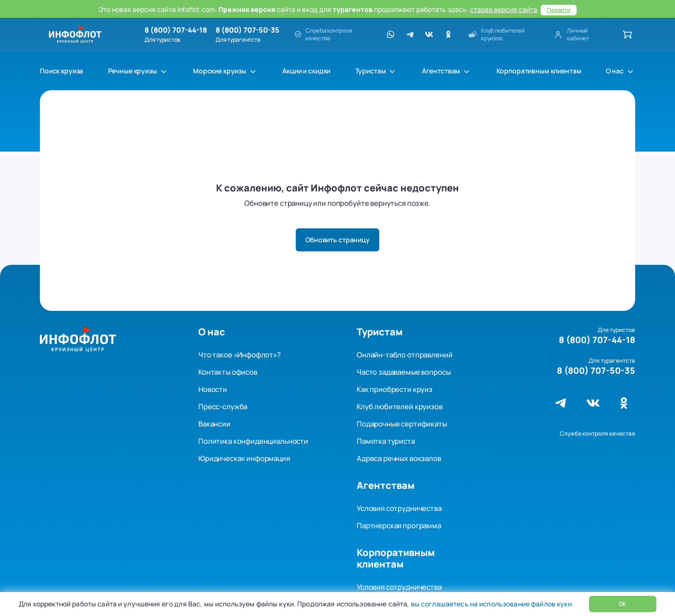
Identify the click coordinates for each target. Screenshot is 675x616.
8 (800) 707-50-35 (247, 30)
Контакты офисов (228, 372)
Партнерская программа (399, 526)
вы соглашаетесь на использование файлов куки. (491, 604)
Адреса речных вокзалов (399, 458)
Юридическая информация (244, 458)
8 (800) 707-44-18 (176, 30)
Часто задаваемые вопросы (404, 372)
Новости (213, 389)
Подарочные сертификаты (402, 424)
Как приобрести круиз (395, 389)
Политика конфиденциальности (253, 441)
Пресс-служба (223, 407)
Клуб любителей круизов (400, 407)
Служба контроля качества (597, 433)
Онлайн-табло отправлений (404, 355)
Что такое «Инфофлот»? (240, 355)
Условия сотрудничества (399, 508)
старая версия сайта (504, 9)
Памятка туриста (386, 441)
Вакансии (214, 424)
